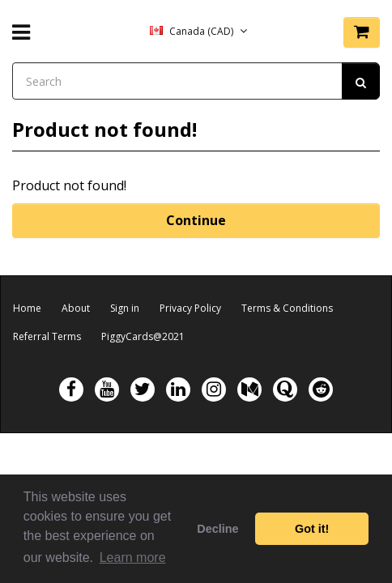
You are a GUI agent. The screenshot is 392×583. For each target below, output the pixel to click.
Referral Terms (47, 336)
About (76, 308)
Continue (196, 220)
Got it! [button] (312, 529)
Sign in (125, 308)
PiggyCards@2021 (143, 336)
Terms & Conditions (287, 308)
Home (27, 308)
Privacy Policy (190, 308)
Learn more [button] (133, 557)
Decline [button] (217, 529)
